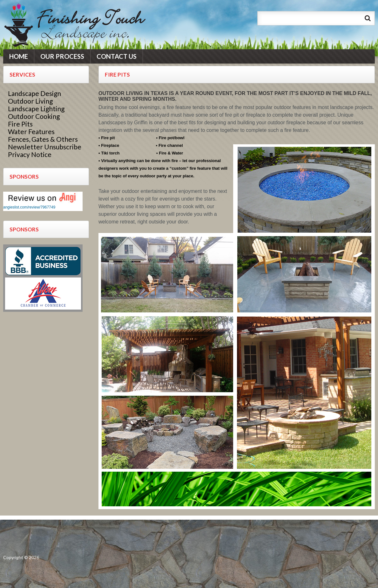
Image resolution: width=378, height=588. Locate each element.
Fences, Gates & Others (43, 139)
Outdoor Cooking (34, 116)
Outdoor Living (30, 101)
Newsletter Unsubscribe (45, 147)
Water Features (31, 131)
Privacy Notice (30, 154)
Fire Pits (20, 124)
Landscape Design (34, 93)
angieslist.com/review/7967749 (29, 207)
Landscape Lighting (36, 109)
